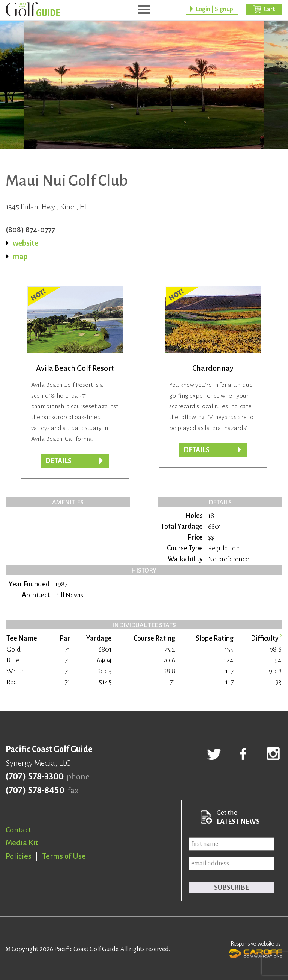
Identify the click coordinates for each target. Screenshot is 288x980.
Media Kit (22, 843)
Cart (269, 9)
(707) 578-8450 (35, 791)
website (25, 243)
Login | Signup (214, 9)
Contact (18, 830)
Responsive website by (256, 949)
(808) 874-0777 (30, 230)
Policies (19, 856)
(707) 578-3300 (35, 777)
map (20, 257)
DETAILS (196, 450)
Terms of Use (64, 856)
